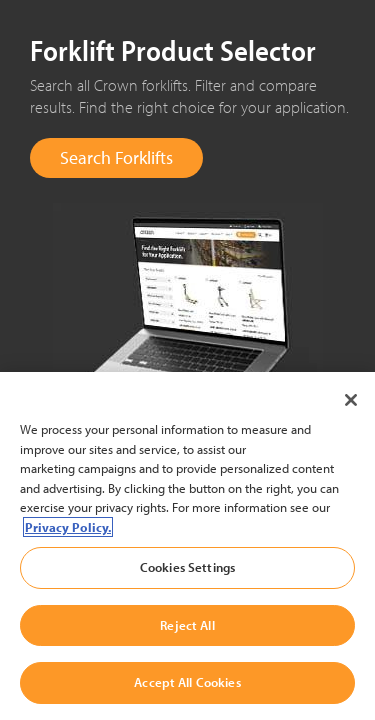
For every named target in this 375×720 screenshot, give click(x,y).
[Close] (351, 400)
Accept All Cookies (187, 682)
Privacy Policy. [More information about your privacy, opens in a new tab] (68, 527)
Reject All (187, 625)
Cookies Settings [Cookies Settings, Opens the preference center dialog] (187, 567)
